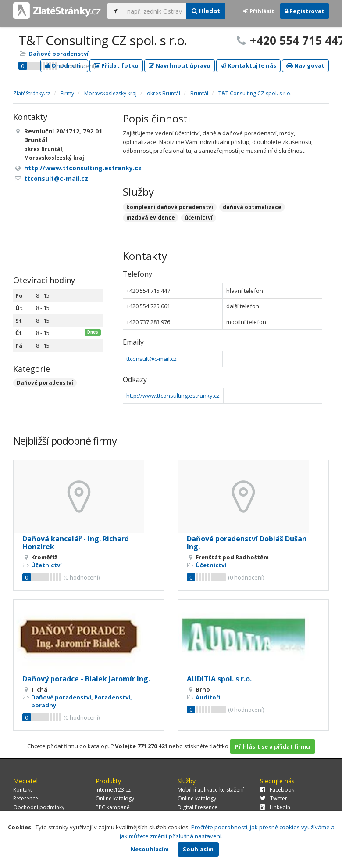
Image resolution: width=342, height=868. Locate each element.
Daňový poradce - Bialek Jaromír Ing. (86, 679)
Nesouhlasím (150, 849)
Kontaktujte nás (248, 65)
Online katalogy (115, 798)
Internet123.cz (113, 790)
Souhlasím (198, 849)
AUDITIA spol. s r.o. (219, 679)
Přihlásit (259, 11)
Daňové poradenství (59, 54)
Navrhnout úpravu (180, 65)
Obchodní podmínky (39, 807)
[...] (155, 11)
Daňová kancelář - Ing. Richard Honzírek (76, 543)
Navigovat (305, 65)
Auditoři (208, 697)
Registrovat (305, 11)
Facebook (277, 790)
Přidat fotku (116, 65)
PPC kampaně (113, 807)
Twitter (274, 798)
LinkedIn (275, 807)
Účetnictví (46, 565)
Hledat (206, 11)
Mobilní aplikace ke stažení (211, 790)
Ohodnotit (64, 65)
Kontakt (23, 790)
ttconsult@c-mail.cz (151, 359)
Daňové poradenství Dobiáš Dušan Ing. (247, 543)
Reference (26, 798)
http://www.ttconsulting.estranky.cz (173, 396)
